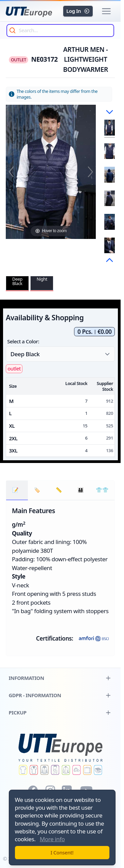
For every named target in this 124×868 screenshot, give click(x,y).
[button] (106, 11)
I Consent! (62, 852)
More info (52, 839)
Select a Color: (23, 341)
